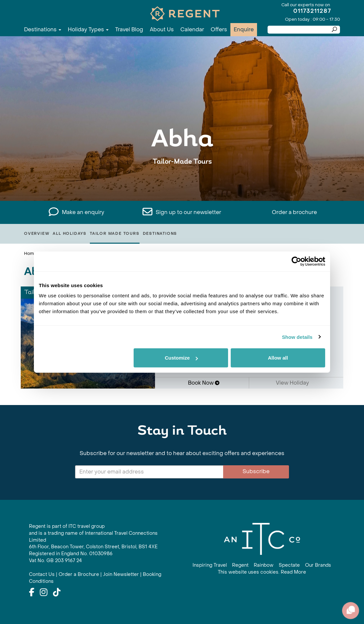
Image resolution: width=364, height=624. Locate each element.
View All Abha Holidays (182, 182)
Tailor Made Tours (115, 234)
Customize (181, 358)
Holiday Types (88, 29)
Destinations (43, 29)
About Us (162, 29)
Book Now (204, 383)
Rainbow (264, 565)
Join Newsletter (121, 574)
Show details (297, 337)
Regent (240, 565)
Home (30, 253)
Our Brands (318, 565)
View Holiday (295, 383)
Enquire (244, 29)
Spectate (289, 565)
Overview (37, 234)
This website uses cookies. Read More (262, 572)
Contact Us (42, 574)
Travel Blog (129, 29)
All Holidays (70, 234)
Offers (219, 29)
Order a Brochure (79, 574)
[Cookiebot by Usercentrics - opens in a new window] (296, 261)
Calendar (192, 29)
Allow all (278, 358)
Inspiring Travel (210, 565)
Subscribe (256, 471)
